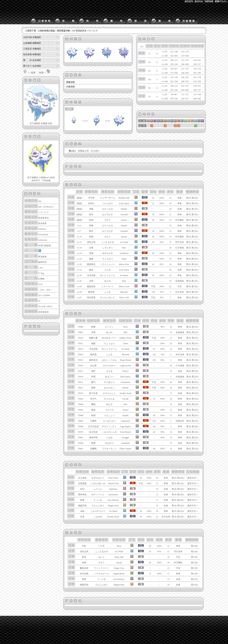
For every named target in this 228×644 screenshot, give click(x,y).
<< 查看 (29, 73)
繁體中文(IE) (221, 1)
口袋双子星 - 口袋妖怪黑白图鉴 (40, 31)
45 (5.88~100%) (45, 306)
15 (170, 214)
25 (157, 517)
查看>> (45, 73)
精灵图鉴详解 (63, 31)
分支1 (69, 109)
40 (170, 270)
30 (170, 203)
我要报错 (209, 1)
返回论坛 (199, 1)
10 (170, 198)
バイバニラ (43, 212)
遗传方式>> (193, 478)
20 (170, 259)
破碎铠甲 (42, 262)
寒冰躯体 (42, 257)
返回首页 (189, 1)
